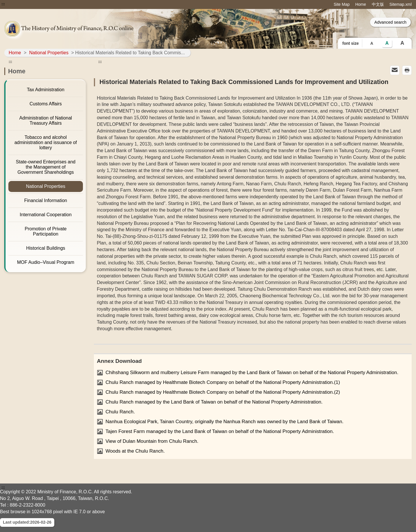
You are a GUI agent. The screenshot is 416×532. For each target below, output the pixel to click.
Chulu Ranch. (120, 412)
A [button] (372, 43)
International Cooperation (46, 215)
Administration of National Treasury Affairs (46, 121)
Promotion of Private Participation (46, 231)
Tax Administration (46, 90)
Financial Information (46, 200)
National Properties (49, 53)
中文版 (378, 4)
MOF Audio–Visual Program (46, 262)
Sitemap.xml (401, 4)
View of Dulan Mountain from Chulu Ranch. (152, 441)
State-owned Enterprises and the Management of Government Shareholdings (46, 167)
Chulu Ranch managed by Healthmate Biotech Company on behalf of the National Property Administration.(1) (223, 382)
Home (361, 4)
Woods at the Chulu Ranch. (135, 451)
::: (3, 4)
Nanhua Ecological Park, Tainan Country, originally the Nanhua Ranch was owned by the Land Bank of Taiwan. (224, 422)
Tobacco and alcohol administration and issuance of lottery (46, 142)
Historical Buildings (45, 248)
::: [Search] (269, 22)
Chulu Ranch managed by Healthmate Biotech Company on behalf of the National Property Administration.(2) (223, 392)
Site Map (342, 4)
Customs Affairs (46, 104)
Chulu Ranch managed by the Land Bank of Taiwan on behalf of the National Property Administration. (214, 402)
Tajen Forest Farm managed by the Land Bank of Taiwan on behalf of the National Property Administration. (220, 431)
